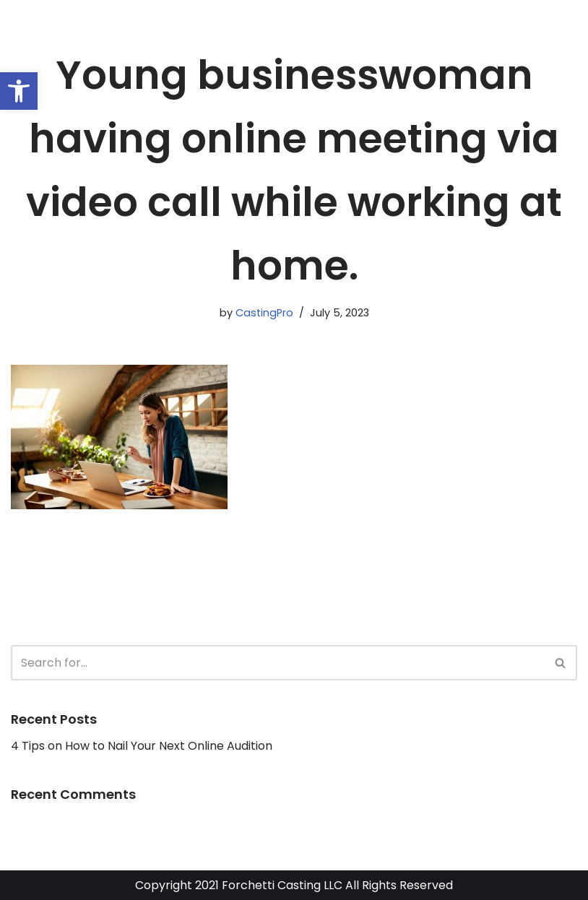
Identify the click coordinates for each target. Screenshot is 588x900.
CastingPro (264, 313)
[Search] (278, 663)
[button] (19, 91)
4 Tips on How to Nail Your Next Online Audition (142, 746)
